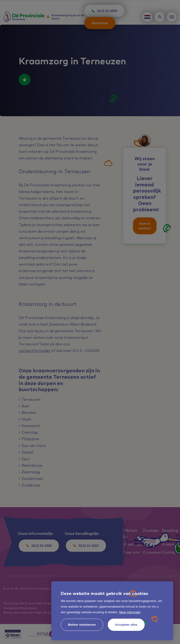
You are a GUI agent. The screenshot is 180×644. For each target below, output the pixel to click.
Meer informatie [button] (130, 612)
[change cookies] (82, 625)
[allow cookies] (126, 625)
